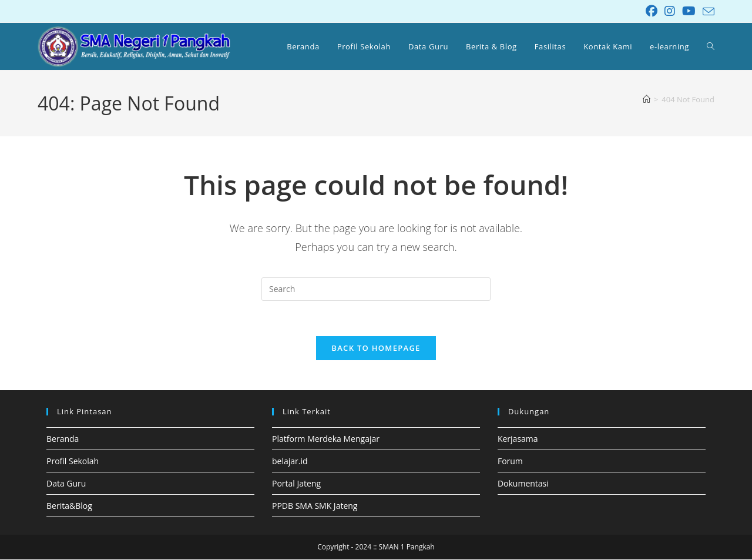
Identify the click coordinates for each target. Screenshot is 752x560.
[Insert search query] (376, 289)
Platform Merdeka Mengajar (326, 439)
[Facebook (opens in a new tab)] (652, 11)
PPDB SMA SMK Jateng (315, 506)
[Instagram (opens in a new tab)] (670, 11)
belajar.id (290, 462)
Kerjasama (518, 439)
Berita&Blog (69, 506)
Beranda (63, 439)
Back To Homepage (376, 348)
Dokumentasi (523, 484)
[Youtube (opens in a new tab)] (689, 11)
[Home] (647, 99)
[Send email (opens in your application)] (707, 12)
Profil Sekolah (73, 462)
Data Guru (66, 484)
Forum (510, 462)
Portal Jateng (296, 484)
